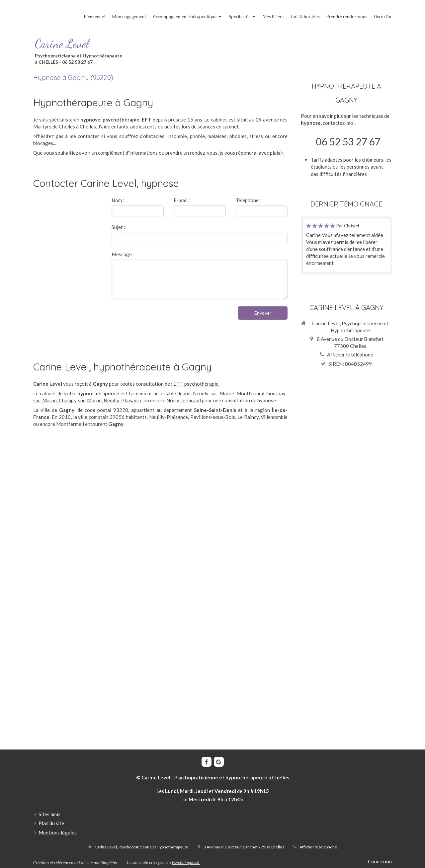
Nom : (118, 200)
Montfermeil (250, 393)
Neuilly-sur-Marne (213, 393)
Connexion (380, 861)
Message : (123, 254)
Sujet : (118, 227)
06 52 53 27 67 (348, 141)
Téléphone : (248, 200)
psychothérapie (201, 384)
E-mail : (182, 200)
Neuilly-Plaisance (123, 400)
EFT (178, 384)
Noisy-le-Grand (184, 400)
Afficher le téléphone (350, 355)
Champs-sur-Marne (80, 400)
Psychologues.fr (186, 862)
